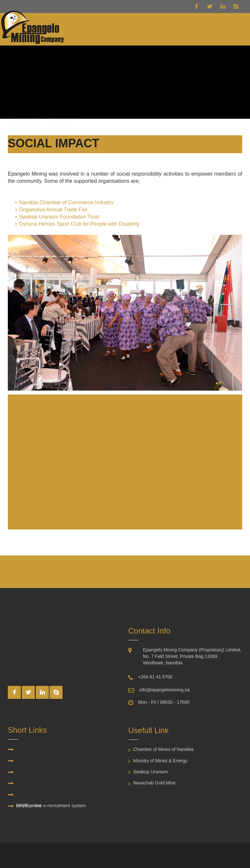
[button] (231, 29)
